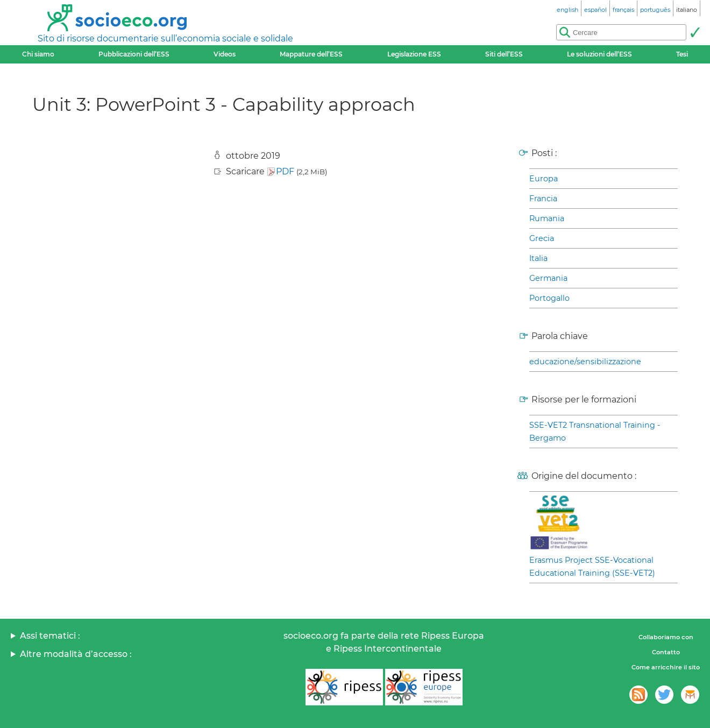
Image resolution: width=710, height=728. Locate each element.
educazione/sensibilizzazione (585, 362)
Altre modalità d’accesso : (76, 654)
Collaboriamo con (666, 637)
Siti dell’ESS (504, 54)
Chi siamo (38, 54)
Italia (538, 258)
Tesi (682, 54)
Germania (548, 278)
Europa (544, 179)
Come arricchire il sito (666, 667)
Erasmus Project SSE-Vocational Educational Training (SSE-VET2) (592, 567)
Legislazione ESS (414, 54)
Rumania (547, 218)
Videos (225, 54)
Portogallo (549, 298)
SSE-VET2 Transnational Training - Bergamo (595, 432)
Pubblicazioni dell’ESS (134, 54)
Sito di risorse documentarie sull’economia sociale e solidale (165, 38)
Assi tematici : (50, 636)
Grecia (542, 238)
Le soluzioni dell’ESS (599, 54)
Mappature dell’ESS (311, 54)
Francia (543, 199)
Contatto (666, 652)
